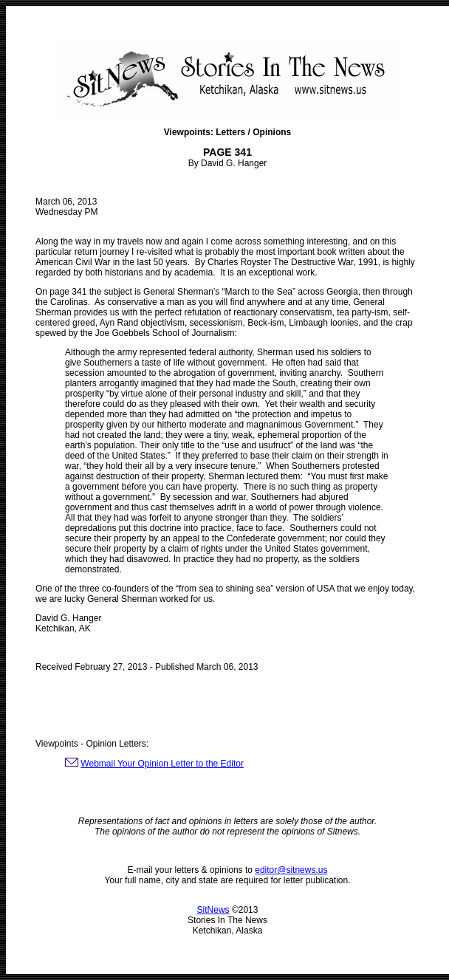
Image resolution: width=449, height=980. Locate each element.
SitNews (213, 910)
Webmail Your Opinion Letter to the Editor (162, 764)
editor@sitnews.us (291, 870)
